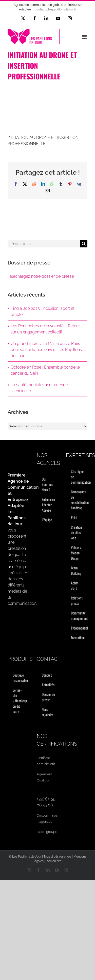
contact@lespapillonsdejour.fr (55, 9)
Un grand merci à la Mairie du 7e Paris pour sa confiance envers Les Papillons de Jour (46, 350)
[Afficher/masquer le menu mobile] (85, 37)
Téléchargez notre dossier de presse (41, 276)
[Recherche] (84, 244)
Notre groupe (47, 832)
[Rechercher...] (44, 244)
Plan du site (54, 861)
